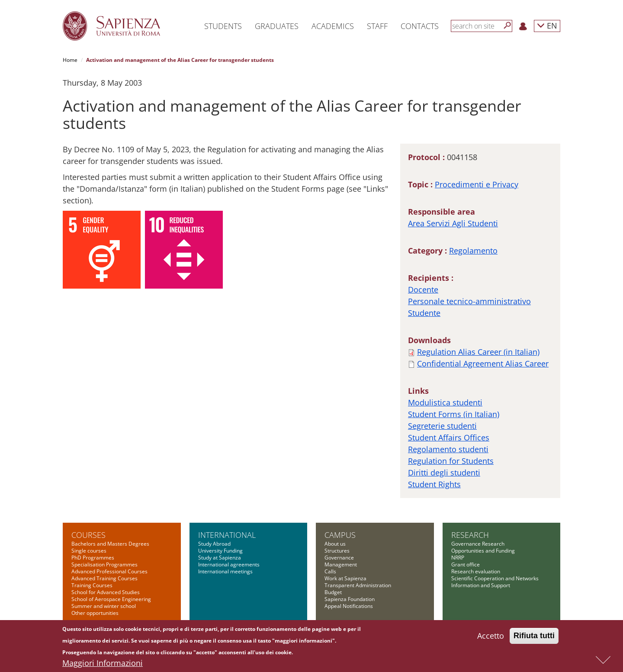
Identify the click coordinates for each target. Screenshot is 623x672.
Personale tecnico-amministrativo (469, 301)
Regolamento (473, 251)
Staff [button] (377, 26)
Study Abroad (214, 544)
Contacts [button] (420, 26)
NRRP (458, 558)
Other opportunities (95, 613)
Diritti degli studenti (444, 473)
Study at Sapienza (220, 558)
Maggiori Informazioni (103, 665)
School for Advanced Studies (106, 592)
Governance (339, 558)
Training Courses (92, 585)
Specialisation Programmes (104, 564)
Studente (424, 313)
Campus (340, 535)
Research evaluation (476, 571)
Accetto (491, 637)
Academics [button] (333, 26)
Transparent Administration (358, 585)
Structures (337, 551)
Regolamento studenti (448, 449)
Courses (88, 535)
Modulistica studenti (445, 402)
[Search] (507, 26)
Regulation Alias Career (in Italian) (478, 352)
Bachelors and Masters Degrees (110, 544)
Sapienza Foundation (350, 599)
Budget (333, 592)
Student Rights (434, 484)
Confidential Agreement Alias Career (483, 363)
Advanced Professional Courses (109, 571)
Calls (330, 571)
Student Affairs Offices (449, 437)
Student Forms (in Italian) (454, 414)
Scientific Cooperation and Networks (495, 578)
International (227, 535)
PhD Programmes (93, 558)
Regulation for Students (451, 461)
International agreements (229, 564)
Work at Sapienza (345, 578)
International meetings (225, 571)
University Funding (220, 551)
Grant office (466, 564)
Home (70, 60)
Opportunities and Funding (483, 551)
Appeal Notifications (349, 606)
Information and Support (481, 585)
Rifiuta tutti (534, 637)
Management (341, 564)
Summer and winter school (104, 606)
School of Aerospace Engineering (111, 599)
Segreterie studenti (442, 426)
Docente (423, 289)
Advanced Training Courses (104, 578)
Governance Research (478, 544)
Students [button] (223, 26)
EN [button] (547, 25)
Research (470, 535)
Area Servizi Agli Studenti (453, 223)
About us (335, 544)
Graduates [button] (277, 26)
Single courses (89, 551)
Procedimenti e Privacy (477, 184)
